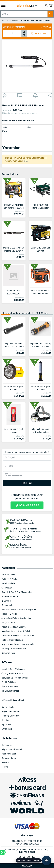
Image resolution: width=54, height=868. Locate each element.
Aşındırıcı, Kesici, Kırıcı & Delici (16, 631)
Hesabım (5, 720)
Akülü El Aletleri (8, 575)
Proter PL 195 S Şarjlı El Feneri (13, 388)
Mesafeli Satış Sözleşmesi (13, 669)
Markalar (5, 762)
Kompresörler (7, 605)
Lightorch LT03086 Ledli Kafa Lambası (40, 431)
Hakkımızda (7, 745)
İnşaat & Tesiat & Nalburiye (14, 627)
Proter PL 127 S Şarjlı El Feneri (41, 388)
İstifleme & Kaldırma (10, 596)
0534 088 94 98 (27, 505)
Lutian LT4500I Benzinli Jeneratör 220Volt (41, 292)
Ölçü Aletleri (7, 588)
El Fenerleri (14, 20)
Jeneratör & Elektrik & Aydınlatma (16, 618)
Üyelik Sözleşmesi (10, 686)
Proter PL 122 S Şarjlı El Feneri (13, 431)
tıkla (26, 161)
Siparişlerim (7, 724)
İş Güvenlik (6, 601)
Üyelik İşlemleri (8, 707)
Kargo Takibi (7, 729)
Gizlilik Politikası (9, 682)
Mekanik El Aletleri (10, 614)
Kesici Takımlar (8, 653)
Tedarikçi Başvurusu (10, 716)
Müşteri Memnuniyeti (11, 711)
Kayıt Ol (27, 483)
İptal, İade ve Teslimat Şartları (15, 678)
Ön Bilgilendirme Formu (12, 673)
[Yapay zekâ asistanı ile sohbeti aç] (47, 860)
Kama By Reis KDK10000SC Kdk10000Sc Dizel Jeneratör (14, 293)
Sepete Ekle (39, 33)
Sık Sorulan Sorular (10, 691)
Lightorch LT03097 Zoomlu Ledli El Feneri (14, 345)
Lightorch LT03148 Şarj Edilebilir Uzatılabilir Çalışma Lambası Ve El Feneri (41, 345)
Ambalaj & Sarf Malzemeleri (14, 649)
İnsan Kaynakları (9, 754)
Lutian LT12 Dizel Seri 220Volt (41, 249)
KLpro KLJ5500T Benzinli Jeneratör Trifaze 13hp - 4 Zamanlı (40, 207)
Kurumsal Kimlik (9, 758)
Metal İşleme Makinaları (12, 640)
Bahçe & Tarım (8, 623)
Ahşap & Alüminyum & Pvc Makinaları (18, 644)
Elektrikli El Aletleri (10, 579)
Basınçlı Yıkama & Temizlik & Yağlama (19, 609)
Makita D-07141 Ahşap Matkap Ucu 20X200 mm (14, 250)
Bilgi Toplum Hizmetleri (12, 749)
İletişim (5, 767)
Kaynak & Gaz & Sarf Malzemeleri (17, 592)
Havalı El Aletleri (9, 583)
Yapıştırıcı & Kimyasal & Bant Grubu (18, 636)
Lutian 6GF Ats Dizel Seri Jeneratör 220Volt (13, 206)
